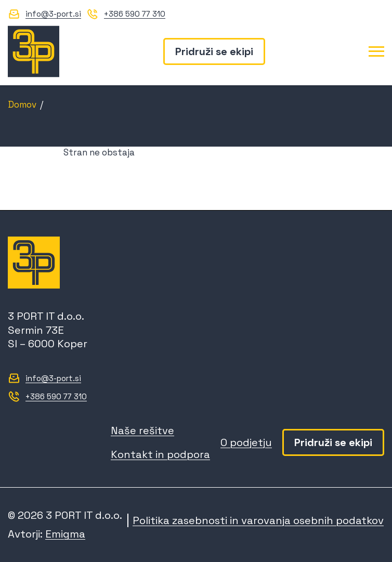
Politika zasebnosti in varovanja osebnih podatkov (258, 520)
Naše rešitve (142, 430)
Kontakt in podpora (160, 454)
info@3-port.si (53, 14)
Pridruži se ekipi (214, 51)
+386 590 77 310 (135, 14)
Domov (22, 104)
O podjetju (246, 442)
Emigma (65, 534)
